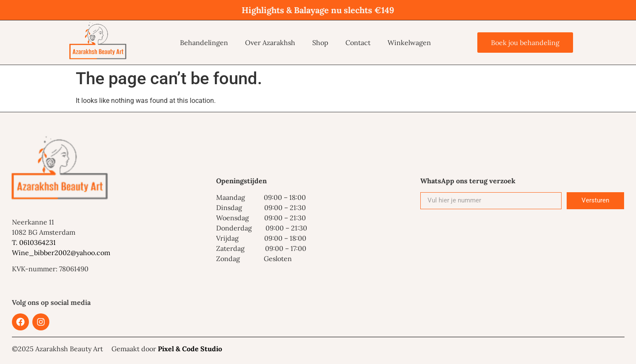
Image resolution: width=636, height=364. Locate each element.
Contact (358, 43)
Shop (320, 43)
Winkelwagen (409, 43)
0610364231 (37, 242)
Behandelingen (204, 43)
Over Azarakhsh (270, 43)
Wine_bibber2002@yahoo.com (61, 253)
